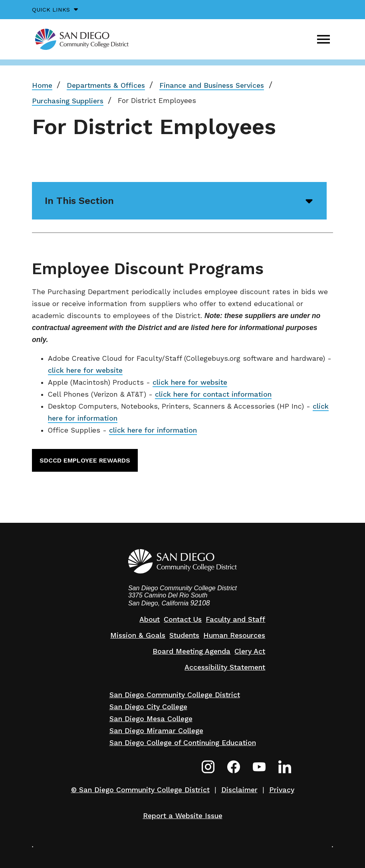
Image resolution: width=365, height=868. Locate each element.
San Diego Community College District (175, 695)
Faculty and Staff (235, 619)
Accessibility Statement (225, 667)
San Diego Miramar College (156, 731)
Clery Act (250, 651)
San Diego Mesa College (151, 719)
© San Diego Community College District (140, 790)
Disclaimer (239, 790)
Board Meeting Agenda (191, 651)
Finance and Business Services (212, 85)
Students (184, 635)
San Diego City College (148, 707)
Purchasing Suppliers (68, 101)
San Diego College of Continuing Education (183, 743)
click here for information (153, 430)
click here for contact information (213, 394)
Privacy (282, 790)
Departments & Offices (106, 85)
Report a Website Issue (183, 816)
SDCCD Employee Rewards (85, 460)
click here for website (85, 370)
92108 (200, 603)
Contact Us (183, 619)
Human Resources (234, 635)
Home (42, 85)
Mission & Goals (138, 635)
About (150, 619)
